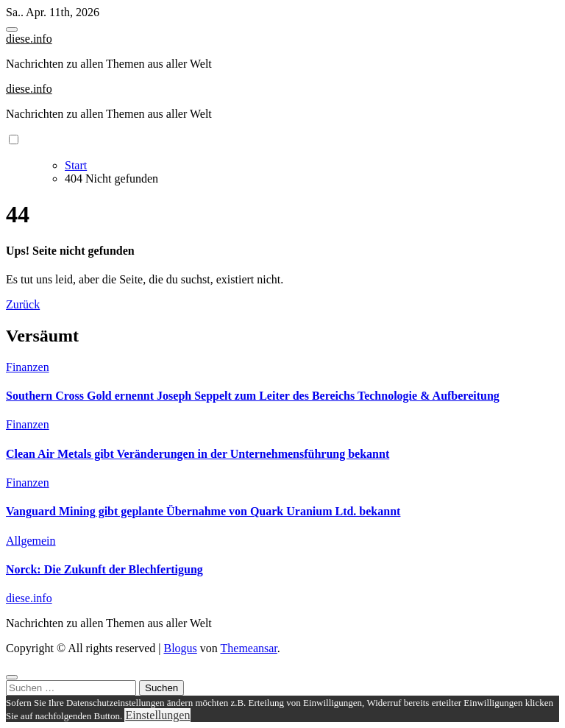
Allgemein (31, 541)
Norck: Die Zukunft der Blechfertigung (104, 569)
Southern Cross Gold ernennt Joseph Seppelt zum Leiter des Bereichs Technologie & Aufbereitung (253, 396)
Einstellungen (157, 715)
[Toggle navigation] (12, 29)
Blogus (180, 648)
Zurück (23, 304)
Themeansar (249, 648)
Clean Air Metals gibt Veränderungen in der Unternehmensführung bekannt (198, 454)
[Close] (12, 677)
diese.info (29, 39)
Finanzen (28, 367)
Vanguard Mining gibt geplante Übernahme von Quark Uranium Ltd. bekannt (203, 511)
